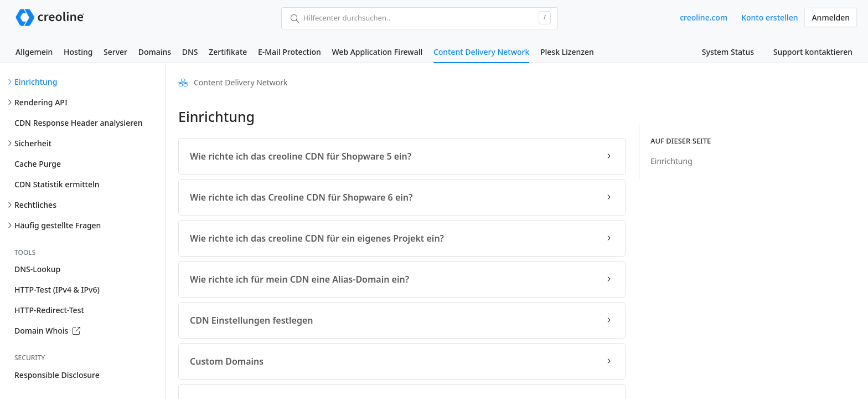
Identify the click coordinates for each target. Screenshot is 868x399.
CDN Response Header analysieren (79, 123)
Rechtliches (35, 205)
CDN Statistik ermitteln (57, 184)
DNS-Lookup (37, 269)
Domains (155, 52)
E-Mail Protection (290, 52)
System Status (728, 52)
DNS (190, 52)
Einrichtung (36, 82)
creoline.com (704, 17)
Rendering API (41, 102)
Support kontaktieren (813, 52)
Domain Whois (47, 331)
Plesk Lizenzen (567, 52)
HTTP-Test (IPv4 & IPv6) (57, 290)
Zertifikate (228, 52)
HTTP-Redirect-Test (49, 310)
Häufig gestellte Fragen (58, 225)
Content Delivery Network (481, 52)
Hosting (78, 52)
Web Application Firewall (377, 52)
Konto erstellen (769, 17)
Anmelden (831, 17)
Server (115, 52)
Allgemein (34, 52)
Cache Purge (38, 164)
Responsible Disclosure (57, 375)
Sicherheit (33, 143)
